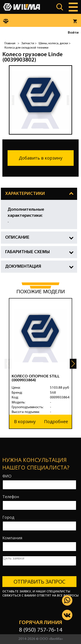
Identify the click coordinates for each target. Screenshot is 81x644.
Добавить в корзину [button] (41, 158)
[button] (73, 364)
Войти (73, 33)
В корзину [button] (25, 421)
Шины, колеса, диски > (55, 43)
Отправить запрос (40, 581)
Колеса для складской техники (26, 48)
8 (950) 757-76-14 (41, 630)
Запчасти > (29, 43)
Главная (10, 43)
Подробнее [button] (56, 421)
